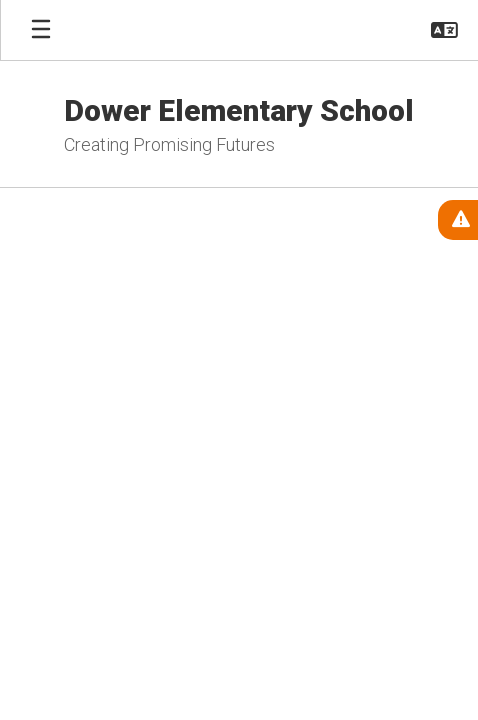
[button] (444, 30)
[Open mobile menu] (41, 30)
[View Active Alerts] (458, 220)
